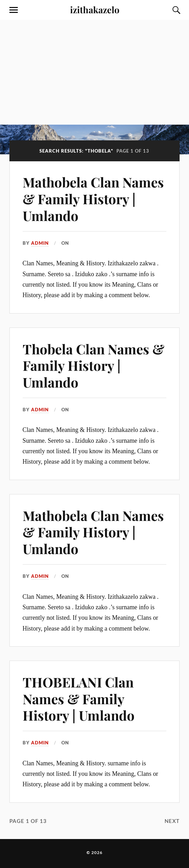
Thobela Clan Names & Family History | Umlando (93, 366)
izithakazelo (95, 9)
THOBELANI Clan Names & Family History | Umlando (79, 699)
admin (40, 243)
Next (172, 821)
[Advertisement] (94, 72)
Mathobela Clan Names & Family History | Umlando (93, 199)
